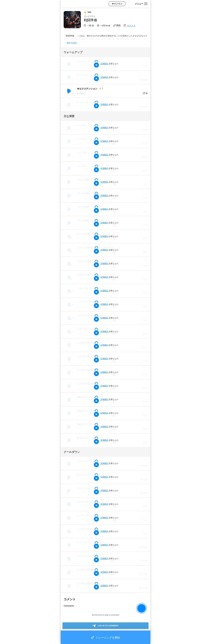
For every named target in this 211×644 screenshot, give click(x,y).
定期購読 (104, 64)
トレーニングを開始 (105, 638)
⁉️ (130, 25)
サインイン (117, 4)
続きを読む (72, 43)
